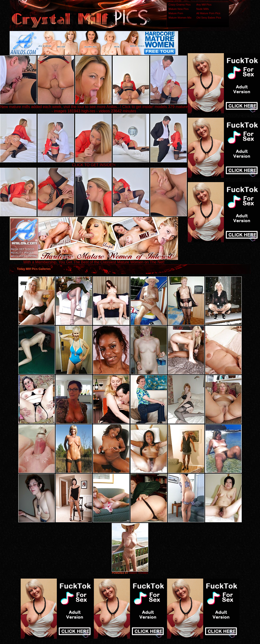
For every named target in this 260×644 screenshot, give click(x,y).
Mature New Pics (179, 9)
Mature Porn (176, 13)
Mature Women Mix (180, 18)
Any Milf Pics (204, 5)
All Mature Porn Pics (208, 13)
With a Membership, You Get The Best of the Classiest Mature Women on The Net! (94, 260)
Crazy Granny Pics (180, 5)
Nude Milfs (202, 9)
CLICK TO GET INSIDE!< (94, 165)
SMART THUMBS (139, 573)
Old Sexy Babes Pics (209, 18)
